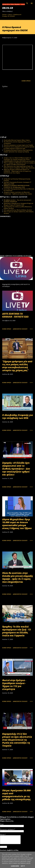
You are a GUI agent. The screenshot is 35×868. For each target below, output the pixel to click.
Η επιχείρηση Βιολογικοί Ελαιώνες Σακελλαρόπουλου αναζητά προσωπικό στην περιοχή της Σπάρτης (18, 151)
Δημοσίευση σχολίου (20, 329)
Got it (23, 866)
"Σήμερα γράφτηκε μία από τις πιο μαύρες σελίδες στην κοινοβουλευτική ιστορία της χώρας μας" (17, 366)
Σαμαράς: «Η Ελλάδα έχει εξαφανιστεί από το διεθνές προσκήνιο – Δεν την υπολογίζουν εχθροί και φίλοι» (16, 469)
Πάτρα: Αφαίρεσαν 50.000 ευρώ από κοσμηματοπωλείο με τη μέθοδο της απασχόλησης (16, 795)
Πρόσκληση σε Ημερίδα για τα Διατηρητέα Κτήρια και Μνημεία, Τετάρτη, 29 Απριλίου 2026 (18, 204)
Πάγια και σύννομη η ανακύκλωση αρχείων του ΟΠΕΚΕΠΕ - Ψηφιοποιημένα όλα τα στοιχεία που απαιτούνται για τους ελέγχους (17, 171)
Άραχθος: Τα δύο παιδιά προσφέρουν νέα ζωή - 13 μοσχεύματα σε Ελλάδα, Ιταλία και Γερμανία (16, 631)
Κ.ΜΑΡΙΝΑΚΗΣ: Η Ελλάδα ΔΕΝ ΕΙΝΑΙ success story (19, 161)
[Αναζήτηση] (27, 3)
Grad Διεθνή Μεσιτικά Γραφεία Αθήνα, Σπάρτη (17, 140)
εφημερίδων (18, 254)
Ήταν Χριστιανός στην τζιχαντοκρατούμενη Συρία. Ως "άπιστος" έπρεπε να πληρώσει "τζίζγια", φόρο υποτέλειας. (19, 167)
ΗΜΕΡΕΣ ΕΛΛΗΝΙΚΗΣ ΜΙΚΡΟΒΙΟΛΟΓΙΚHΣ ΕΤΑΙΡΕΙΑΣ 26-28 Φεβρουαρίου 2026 (17, 186)
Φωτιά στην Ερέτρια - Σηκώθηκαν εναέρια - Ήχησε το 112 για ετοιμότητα (14, 685)
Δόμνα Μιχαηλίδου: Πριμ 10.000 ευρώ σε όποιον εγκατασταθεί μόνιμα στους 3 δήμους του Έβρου (17, 524)
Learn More (15, 866)
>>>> (31, 329)
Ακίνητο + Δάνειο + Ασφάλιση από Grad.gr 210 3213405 (12, 15)
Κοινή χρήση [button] (26, 81)
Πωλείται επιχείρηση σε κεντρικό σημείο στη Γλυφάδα (18, 145)
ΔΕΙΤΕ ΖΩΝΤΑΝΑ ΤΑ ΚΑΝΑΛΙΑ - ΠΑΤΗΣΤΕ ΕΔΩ (15, 315)
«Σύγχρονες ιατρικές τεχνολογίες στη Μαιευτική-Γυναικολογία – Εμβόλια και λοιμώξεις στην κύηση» (18, 193)
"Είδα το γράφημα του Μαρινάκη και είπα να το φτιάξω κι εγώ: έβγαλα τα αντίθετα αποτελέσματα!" (19, 164)
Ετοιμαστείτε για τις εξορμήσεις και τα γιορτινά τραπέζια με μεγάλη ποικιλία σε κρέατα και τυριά (19, 148)
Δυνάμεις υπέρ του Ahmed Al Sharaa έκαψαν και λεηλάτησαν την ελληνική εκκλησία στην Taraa (17, 159)
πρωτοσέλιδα (12, 254)
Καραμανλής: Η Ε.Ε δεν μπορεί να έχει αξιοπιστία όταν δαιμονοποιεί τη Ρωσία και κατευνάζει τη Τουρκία (17, 740)
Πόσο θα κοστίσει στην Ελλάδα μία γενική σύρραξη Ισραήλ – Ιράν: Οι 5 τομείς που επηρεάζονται (17, 577)
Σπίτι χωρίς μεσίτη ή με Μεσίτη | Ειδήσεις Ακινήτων (18, 210)
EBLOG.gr (8, 8)
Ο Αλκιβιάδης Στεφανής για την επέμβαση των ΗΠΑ (17, 417)
